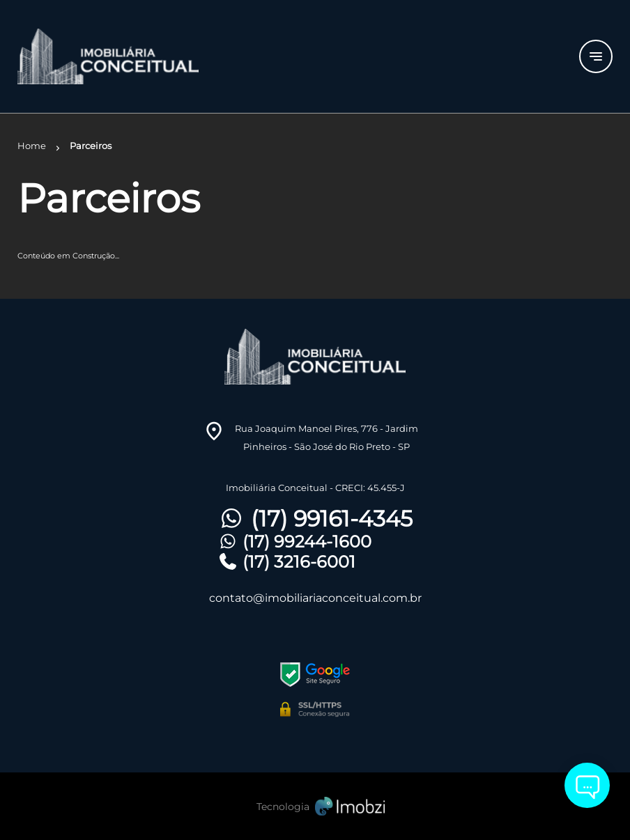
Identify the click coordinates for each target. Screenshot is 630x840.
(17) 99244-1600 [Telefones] (294, 542)
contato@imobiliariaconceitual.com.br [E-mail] (315, 598)
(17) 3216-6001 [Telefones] (286, 562)
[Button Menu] (596, 56)
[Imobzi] (315, 806)
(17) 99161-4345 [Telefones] (315, 519)
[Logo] (117, 56)
